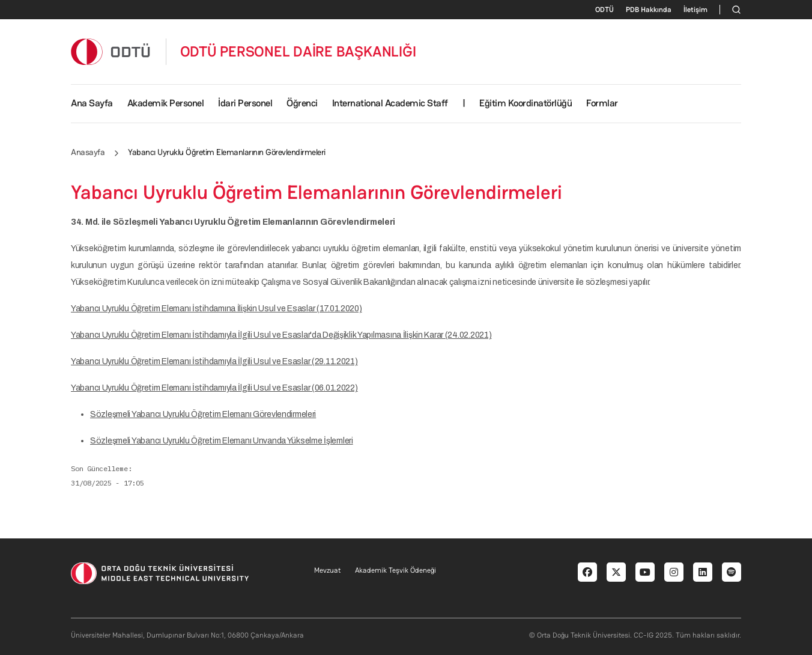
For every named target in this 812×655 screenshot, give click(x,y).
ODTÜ (604, 10)
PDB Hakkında (649, 10)
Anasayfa (88, 152)
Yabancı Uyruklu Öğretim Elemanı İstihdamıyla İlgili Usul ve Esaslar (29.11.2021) (214, 361)
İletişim (695, 10)
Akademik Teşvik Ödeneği (395, 570)
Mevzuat (327, 570)
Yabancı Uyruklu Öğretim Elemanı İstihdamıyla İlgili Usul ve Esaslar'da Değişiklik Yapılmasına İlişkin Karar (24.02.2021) (281, 335)
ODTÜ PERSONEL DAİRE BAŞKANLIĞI (298, 52)
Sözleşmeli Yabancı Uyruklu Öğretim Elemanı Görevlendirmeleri (203, 414)
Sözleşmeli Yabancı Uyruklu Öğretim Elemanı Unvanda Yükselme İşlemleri (222, 441)
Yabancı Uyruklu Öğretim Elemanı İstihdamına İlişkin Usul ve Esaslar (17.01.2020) (217, 309)
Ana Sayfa (92, 103)
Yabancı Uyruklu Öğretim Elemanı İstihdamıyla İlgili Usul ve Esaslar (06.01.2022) (214, 388)
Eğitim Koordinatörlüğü (526, 103)
